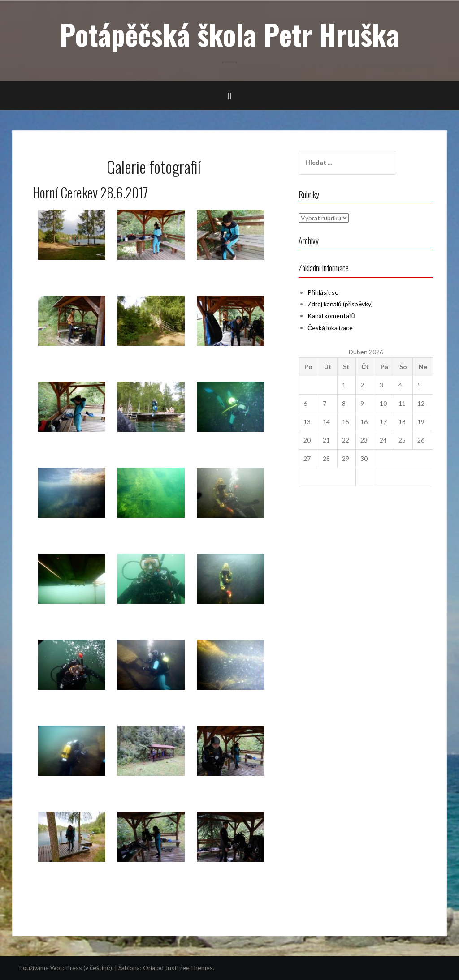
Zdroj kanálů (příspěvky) (340, 304)
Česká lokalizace (330, 328)
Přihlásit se (323, 292)
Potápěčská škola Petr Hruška (229, 34)
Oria (149, 968)
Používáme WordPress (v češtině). (66, 968)
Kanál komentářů (331, 316)
